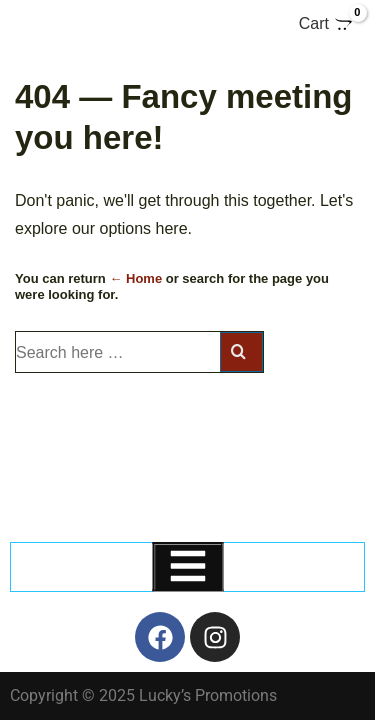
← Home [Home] (135, 278)
